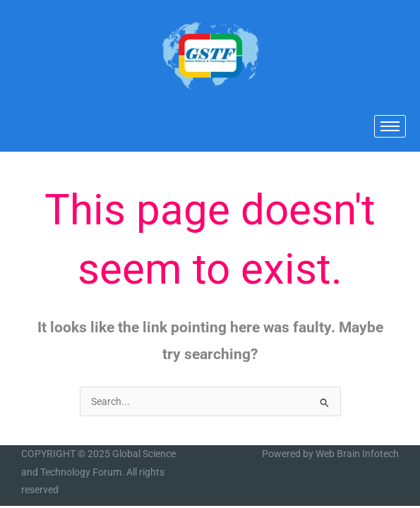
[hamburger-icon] (390, 126)
